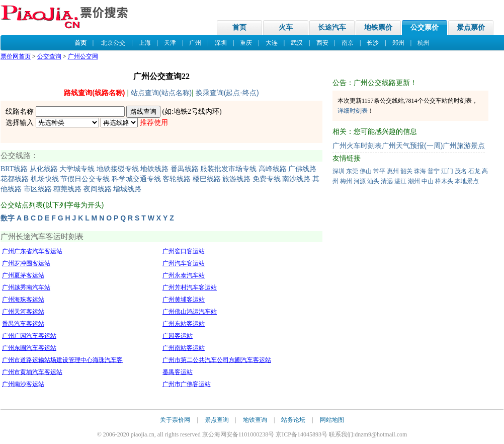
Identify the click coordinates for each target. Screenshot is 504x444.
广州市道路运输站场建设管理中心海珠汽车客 (62, 360)
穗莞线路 (67, 189)
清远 (387, 181)
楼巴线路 (207, 179)
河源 (360, 181)
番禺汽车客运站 (23, 324)
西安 (322, 43)
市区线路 (38, 189)
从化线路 (44, 169)
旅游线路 (236, 179)
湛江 (400, 181)
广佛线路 (302, 169)
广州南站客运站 (184, 348)
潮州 (414, 181)
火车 (286, 27)
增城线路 (127, 189)
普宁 (434, 171)
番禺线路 (185, 169)
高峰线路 (273, 169)
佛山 (366, 171)
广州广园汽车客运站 (29, 336)
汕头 (373, 181)
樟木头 (444, 181)
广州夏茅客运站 (23, 275)
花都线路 (15, 179)
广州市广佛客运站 (187, 384)
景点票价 (471, 27)
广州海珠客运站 (23, 300)
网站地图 (332, 420)
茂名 (461, 171)
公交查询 (49, 56)
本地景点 (467, 181)
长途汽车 (332, 27)
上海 (145, 43)
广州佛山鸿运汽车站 (190, 312)
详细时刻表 (353, 111)
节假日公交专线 (85, 179)
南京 (348, 43)
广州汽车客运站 (184, 263)
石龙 (474, 171)
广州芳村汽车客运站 (190, 287)
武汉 (297, 43)
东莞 (352, 171)
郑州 (398, 43)
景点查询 (217, 420)
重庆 (246, 43)
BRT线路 (14, 169)
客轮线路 (177, 179)
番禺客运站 (178, 372)
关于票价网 (175, 420)
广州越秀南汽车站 (26, 287)
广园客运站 (178, 336)
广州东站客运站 (184, 324)
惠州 (393, 171)
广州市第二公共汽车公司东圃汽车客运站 (217, 360)
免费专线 (267, 179)
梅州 (346, 181)
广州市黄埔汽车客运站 (32, 372)
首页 (239, 27)
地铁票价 (378, 27)
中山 (428, 181)
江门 (447, 171)
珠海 (420, 171)
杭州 (424, 43)
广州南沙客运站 (23, 384)
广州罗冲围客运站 (26, 263)
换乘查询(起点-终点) (227, 93)
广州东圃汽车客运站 (29, 348)
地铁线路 (154, 169)
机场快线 (45, 179)
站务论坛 (293, 420)
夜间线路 (98, 189)
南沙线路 (296, 179)
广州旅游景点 (464, 145)
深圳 (221, 43)
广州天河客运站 (23, 312)
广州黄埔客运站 (184, 300)
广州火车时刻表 (357, 145)
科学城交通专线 (136, 179)
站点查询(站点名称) (161, 93)
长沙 (373, 43)
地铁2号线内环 (196, 112)
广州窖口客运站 (184, 251)
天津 (170, 43)
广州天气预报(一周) (412, 145)
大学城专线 (77, 169)
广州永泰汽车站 (184, 275)
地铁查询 (255, 420)
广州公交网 (83, 56)
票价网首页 (16, 56)
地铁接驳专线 (118, 169)
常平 (379, 171)
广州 (195, 43)
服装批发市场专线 (228, 169)
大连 (272, 43)
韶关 (406, 171)
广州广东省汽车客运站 (32, 251)
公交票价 (425, 27)
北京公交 (113, 43)
